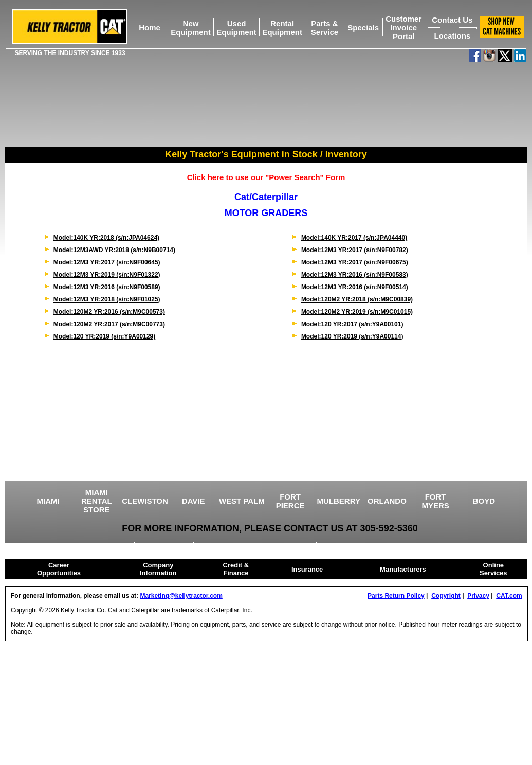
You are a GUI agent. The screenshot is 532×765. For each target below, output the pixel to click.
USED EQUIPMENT (100, 545)
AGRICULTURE (165, 545)
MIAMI (48, 501)
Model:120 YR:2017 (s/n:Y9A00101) (352, 324)
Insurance (307, 569)
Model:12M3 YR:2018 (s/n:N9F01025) (107, 299)
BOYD (484, 501)
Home (150, 28)
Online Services (493, 569)
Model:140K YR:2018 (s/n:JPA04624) (106, 238)
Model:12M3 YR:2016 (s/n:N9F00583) (355, 275)
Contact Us (452, 20)
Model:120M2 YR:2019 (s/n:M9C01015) (357, 312)
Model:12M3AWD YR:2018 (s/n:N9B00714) (114, 250)
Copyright (446, 596)
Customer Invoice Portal (403, 28)
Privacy (478, 596)
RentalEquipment (282, 28)
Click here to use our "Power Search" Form (266, 177)
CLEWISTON (145, 501)
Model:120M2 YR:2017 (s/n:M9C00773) (109, 324)
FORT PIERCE (290, 501)
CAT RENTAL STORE (428, 545)
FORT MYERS (435, 501)
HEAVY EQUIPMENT (354, 545)
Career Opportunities (59, 569)
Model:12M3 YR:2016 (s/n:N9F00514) (355, 287)
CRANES (215, 545)
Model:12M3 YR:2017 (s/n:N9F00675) (355, 262)
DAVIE (194, 501)
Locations (452, 36)
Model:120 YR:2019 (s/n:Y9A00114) (352, 336)
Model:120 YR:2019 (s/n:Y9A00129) (105, 336)
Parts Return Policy (396, 596)
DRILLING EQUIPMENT (276, 545)
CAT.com (509, 596)
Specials (363, 28)
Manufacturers (403, 569)
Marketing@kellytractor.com (181, 596)
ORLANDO (387, 501)
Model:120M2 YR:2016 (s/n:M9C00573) (109, 312)
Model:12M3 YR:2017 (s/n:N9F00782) (355, 250)
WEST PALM (242, 501)
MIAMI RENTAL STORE (97, 501)
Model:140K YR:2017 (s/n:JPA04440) (354, 238)
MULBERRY (339, 501)
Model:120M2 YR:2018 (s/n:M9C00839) (357, 299)
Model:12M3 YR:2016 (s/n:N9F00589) (107, 287)
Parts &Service (325, 28)
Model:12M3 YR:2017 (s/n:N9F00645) (107, 262)
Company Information (158, 569)
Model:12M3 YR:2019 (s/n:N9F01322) (107, 275)
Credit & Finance (236, 569)
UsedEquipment (236, 28)
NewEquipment (191, 28)
